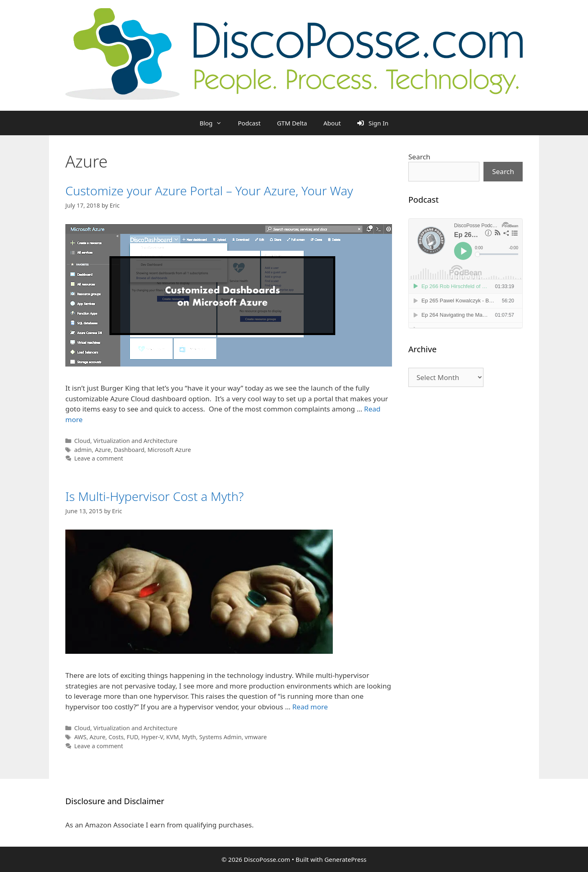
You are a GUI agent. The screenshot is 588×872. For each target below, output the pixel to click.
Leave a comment (99, 458)
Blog (215, 123)
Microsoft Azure (169, 450)
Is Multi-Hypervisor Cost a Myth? (155, 496)
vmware (256, 737)
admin (83, 450)
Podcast (249, 123)
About (332, 123)
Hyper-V (152, 737)
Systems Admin (220, 737)
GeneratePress (345, 859)
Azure (103, 450)
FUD (132, 737)
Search (419, 157)
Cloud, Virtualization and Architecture (126, 441)
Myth (189, 737)
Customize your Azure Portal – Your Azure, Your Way (209, 191)
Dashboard (129, 450)
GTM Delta (292, 123)
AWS (80, 737)
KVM (173, 737)
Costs (116, 737)
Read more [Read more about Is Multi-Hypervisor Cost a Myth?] (310, 707)
